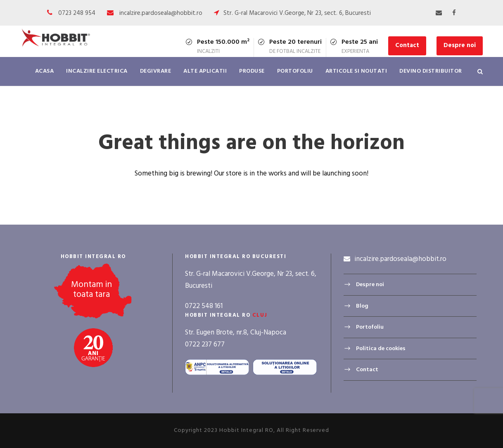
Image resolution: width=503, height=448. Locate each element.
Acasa (45, 71)
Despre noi (460, 45)
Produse (252, 71)
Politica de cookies (381, 349)
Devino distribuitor (431, 71)
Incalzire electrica (97, 71)
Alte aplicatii (205, 71)
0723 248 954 (77, 13)
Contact (407, 45)
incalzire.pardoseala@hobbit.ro (161, 13)
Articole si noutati (356, 71)
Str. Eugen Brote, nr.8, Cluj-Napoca (236, 333)
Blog (362, 306)
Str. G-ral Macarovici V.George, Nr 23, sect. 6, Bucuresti (297, 13)
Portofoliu (295, 71)
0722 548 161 (204, 306)
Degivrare (156, 71)
